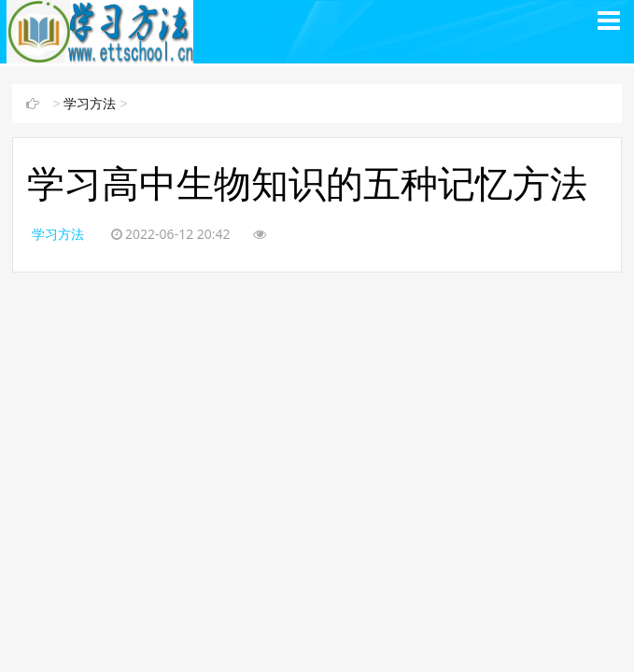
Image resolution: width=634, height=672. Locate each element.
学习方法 (90, 104)
